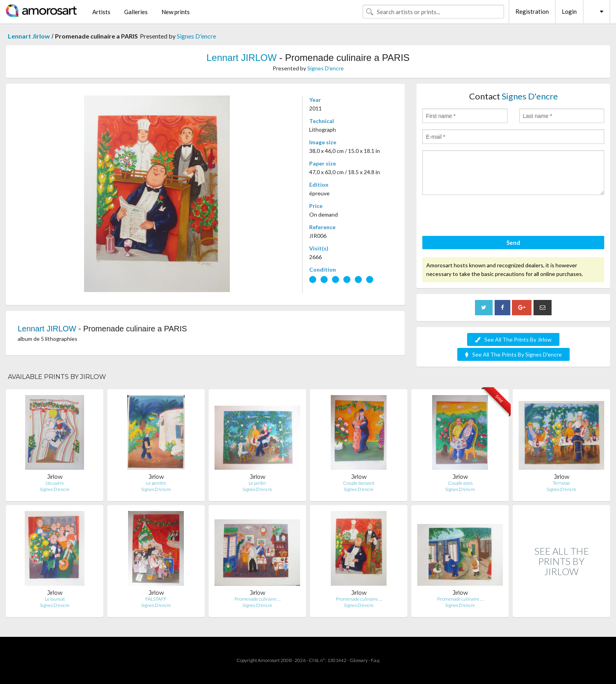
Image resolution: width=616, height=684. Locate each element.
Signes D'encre (196, 36)
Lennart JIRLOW (241, 58)
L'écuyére (55, 483)
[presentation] (482, 217)
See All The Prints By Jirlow (513, 339)
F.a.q (375, 660)
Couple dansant (359, 483)
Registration (532, 11)
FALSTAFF (156, 599)
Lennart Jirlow (29, 36)
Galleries (136, 12)
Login (569, 11)
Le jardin (257, 483)
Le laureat (55, 599)
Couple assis (460, 483)
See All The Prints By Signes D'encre (513, 354)
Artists (101, 12)
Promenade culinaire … (258, 599)
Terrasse (561, 483)
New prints (176, 12)
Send (513, 243)
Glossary (359, 660)
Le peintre (156, 483)
